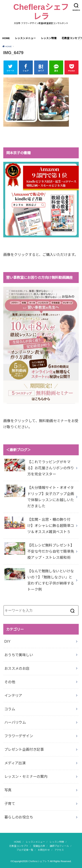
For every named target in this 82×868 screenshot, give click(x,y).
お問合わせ (44, 850)
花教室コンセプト (19, 846)
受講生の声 (39, 846)
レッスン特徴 (49, 38)
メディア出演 (15, 763)
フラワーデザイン (19, 736)
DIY (8, 641)
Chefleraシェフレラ (41, 12)
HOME (6, 38)
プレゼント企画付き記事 (24, 749)
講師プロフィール (59, 846)
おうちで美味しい (19, 655)
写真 (8, 790)
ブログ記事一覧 (25, 850)
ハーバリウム (15, 722)
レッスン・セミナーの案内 (26, 777)
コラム (10, 709)
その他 (10, 682)
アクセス (59, 850)
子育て (10, 804)
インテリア (13, 695)
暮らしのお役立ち (19, 817)
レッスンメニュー (25, 38)
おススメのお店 (17, 668)
